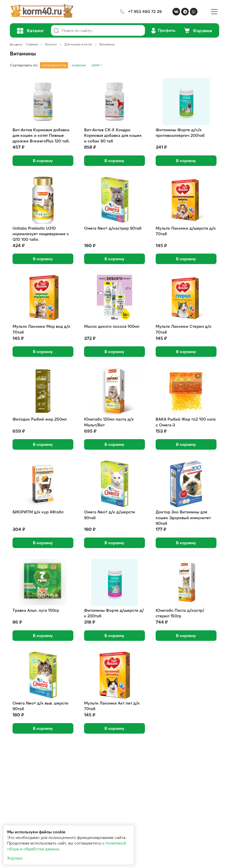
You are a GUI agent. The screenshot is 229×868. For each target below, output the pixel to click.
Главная (32, 44)
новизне (79, 65)
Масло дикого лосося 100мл (112, 326)
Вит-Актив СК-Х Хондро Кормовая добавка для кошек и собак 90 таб (113, 135)
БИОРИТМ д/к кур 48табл (38, 512)
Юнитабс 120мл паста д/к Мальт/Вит (109, 422)
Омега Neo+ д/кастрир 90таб (113, 228)
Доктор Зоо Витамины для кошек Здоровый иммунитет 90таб (183, 517)
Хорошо (15, 858)
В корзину (43, 161)
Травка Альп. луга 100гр (36, 610)
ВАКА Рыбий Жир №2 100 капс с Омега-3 (186, 422)
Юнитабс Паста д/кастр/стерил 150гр (180, 613)
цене (96, 65)
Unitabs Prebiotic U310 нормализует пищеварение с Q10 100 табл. (41, 234)
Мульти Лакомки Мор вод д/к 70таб (41, 329)
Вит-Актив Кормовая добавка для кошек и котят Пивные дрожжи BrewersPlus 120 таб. (41, 135)
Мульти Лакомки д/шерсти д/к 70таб (186, 231)
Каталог (51, 44)
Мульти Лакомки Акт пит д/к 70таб (112, 706)
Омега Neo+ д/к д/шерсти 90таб (110, 515)
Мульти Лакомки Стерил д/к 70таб (184, 329)
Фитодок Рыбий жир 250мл (40, 419)
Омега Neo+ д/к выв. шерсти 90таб (40, 706)
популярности (54, 65)
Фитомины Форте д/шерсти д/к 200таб (114, 613)
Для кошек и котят (78, 44)
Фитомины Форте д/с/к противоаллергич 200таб (180, 132)
